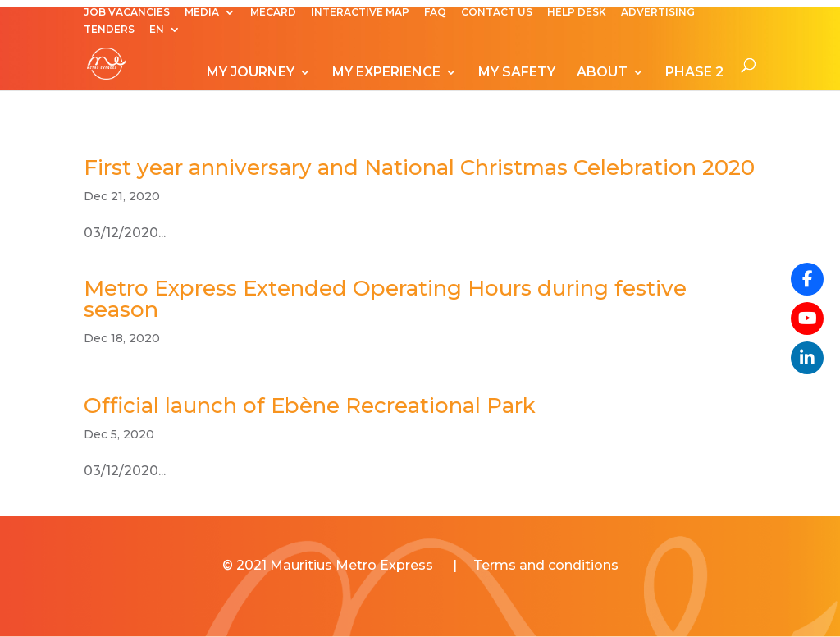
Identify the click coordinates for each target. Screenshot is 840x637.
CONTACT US (497, 13)
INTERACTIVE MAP (360, 13)
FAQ (435, 13)
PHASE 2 (694, 73)
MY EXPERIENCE (386, 73)
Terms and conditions (546, 565)
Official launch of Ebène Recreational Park (310, 406)
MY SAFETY (517, 73)
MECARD (273, 13)
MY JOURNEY (251, 73)
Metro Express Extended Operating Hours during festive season (385, 299)
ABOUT (602, 73)
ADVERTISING (658, 13)
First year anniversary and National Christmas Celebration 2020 (419, 167)
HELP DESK (577, 13)
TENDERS (109, 30)
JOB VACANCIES (127, 13)
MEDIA (202, 13)
